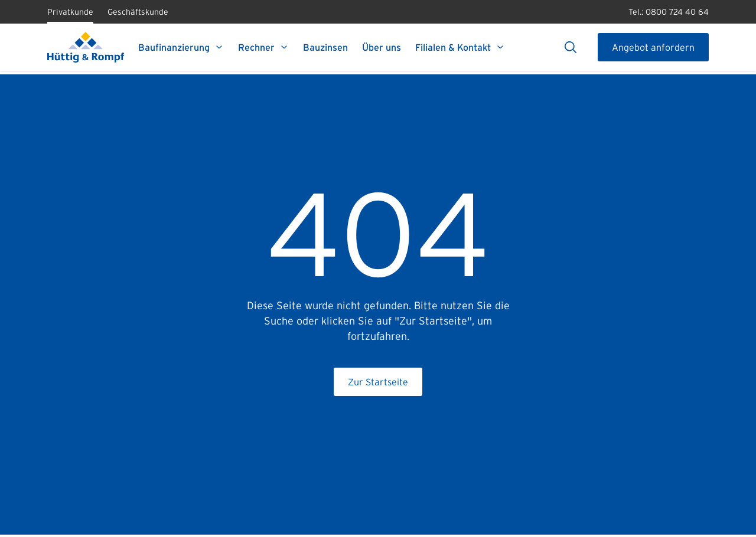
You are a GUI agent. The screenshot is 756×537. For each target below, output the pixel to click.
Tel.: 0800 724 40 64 (669, 12)
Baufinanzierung (181, 47)
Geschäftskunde (138, 15)
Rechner (263, 47)
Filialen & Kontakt (460, 47)
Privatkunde (70, 15)
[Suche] (571, 47)
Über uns (382, 47)
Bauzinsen (325, 47)
